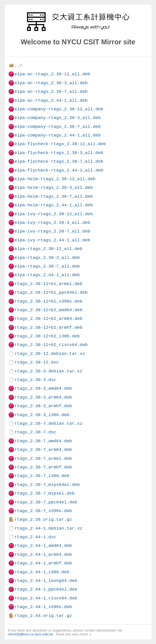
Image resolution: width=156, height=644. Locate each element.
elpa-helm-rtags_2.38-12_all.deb (55, 179)
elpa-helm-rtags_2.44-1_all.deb (53, 205)
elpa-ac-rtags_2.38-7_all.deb (51, 92)
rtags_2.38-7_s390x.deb (43, 511)
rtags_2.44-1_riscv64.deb (46, 598)
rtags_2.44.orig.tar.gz (43, 616)
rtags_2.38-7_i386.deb (42, 476)
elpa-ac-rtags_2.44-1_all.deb (51, 100)
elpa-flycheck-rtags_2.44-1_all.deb (59, 170)
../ (18, 65)
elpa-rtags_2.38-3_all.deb (47, 258)
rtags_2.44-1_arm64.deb (43, 554)
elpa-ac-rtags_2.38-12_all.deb (52, 74)
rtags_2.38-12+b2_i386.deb (47, 336)
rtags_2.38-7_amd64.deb (43, 441)
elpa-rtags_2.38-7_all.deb (47, 266)
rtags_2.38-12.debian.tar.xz (50, 354)
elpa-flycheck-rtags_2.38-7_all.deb (59, 161)
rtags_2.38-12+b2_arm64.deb (48, 319)
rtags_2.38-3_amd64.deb (43, 388)
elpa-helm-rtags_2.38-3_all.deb (53, 188)
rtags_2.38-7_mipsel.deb (44, 493)
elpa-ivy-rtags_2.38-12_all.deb (53, 214)
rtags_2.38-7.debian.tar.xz (48, 423)
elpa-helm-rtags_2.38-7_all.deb (53, 196)
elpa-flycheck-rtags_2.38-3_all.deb (59, 153)
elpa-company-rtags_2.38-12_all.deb (59, 109)
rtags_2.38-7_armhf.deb (43, 467)
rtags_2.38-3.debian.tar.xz (48, 371)
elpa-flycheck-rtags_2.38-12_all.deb (60, 144)
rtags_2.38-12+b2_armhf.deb (48, 327)
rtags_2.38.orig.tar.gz (43, 519)
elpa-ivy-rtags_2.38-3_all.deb (52, 223)
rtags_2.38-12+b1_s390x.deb (48, 301)
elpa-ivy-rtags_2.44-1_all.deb (52, 240)
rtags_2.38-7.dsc (35, 432)
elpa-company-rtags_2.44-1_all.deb (57, 135)
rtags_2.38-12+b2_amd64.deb (48, 310)
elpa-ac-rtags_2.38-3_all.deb (51, 83)
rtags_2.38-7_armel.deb (43, 458)
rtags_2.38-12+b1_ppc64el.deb (51, 292)
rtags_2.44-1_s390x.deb (43, 607)
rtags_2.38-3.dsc (35, 380)
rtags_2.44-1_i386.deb (42, 572)
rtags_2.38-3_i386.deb (42, 415)
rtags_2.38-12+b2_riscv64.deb (51, 345)
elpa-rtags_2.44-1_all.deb (47, 275)
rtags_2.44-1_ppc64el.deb (46, 589)
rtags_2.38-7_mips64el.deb (47, 485)
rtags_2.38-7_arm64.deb (43, 450)
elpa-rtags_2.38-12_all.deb (48, 249)
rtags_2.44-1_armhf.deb (43, 563)
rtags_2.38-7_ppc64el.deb (46, 502)
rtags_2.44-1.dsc (35, 537)
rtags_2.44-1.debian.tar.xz (48, 528)
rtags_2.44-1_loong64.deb (46, 581)
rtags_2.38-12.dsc (37, 362)
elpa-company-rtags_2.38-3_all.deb (57, 118)
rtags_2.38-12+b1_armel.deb (48, 284)
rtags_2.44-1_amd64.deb (43, 546)
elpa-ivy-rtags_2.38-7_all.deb (52, 231)
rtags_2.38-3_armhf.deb (43, 406)
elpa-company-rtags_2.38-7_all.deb (57, 127)
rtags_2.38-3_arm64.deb (43, 397)
